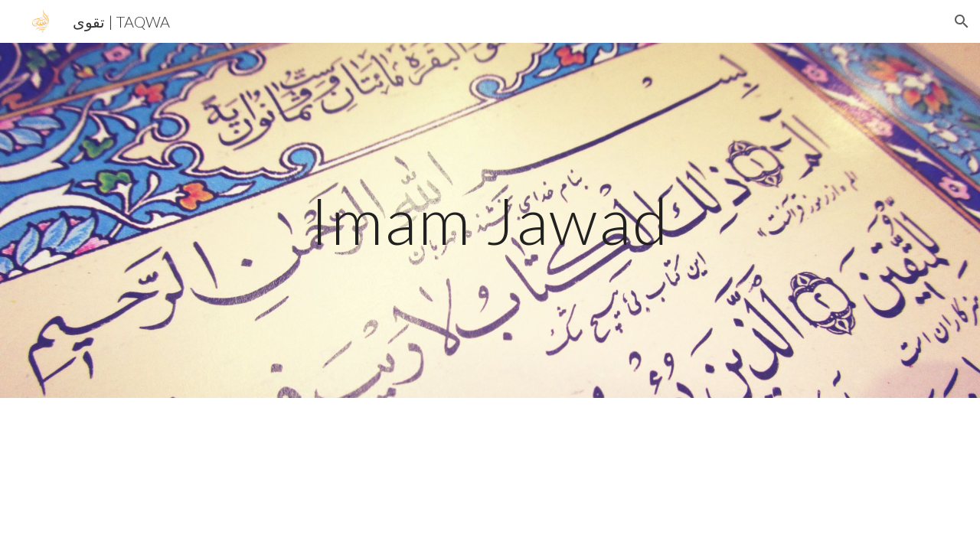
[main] (490, 220)
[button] (962, 21)
